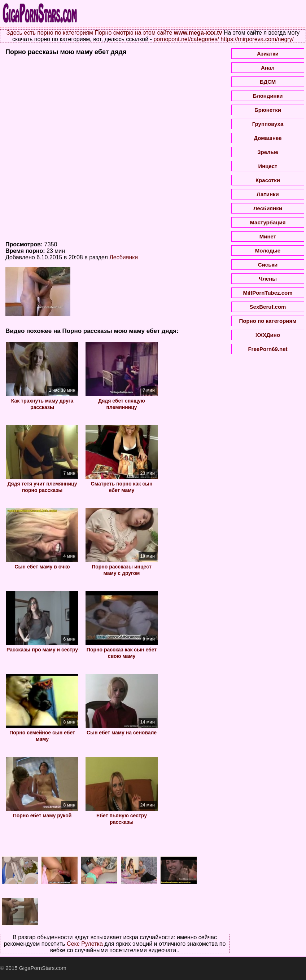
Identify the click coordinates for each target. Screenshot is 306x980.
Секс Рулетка (85, 944)
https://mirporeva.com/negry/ (257, 39)
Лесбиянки (124, 257)
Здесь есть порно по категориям (50, 33)
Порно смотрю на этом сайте (133, 33)
